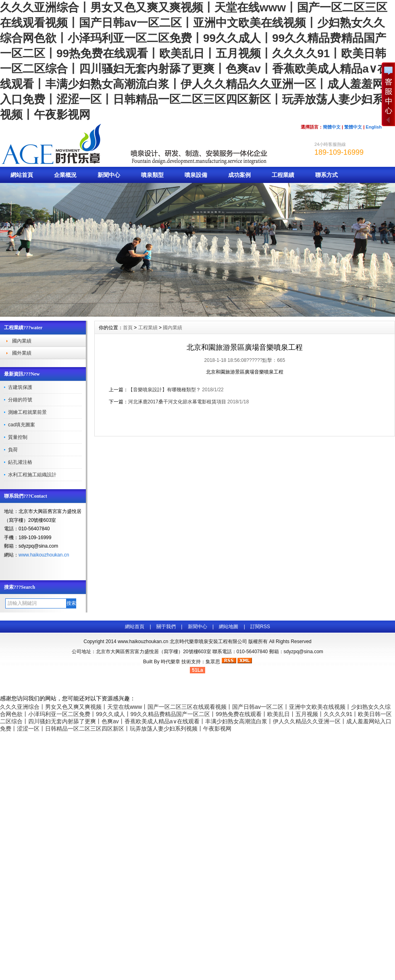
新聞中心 (109, 175)
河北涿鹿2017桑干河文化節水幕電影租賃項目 (177, 402)
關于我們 (166, 627)
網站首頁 (22, 175)
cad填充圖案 (22, 425)
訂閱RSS (260, 627)
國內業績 (22, 341)
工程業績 (283, 175)
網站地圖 (229, 627)
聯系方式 (326, 175)
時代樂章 (170, 662)
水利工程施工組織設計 (32, 475)
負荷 (13, 450)
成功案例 (239, 175)
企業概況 (65, 175)
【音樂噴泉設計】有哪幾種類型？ (164, 390)
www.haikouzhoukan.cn (44, 555)
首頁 (128, 328)
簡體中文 (332, 127)
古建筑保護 (20, 387)
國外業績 (22, 353)
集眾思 (213, 662)
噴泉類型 (152, 175)
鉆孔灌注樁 (20, 462)
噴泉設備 (196, 175)
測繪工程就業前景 (27, 412)
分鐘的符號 (20, 400)
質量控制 (18, 437)
